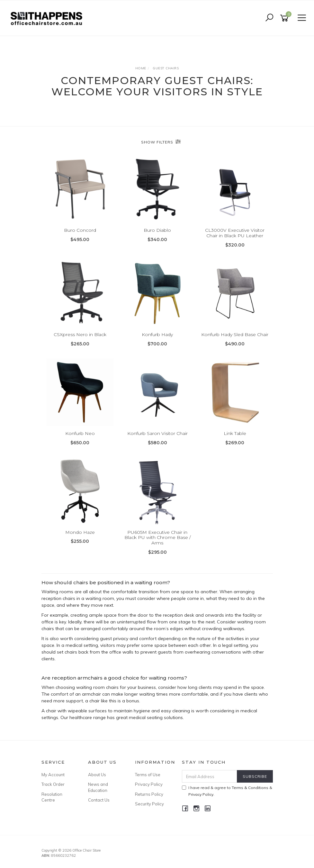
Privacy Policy (149, 784)
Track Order (53, 784)
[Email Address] (210, 776)
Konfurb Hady (157, 334)
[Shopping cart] (285, 18)
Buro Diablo (157, 230)
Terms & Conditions (250, 788)
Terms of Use (148, 775)
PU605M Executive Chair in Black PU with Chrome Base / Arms (157, 538)
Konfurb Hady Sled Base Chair (235, 334)
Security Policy (149, 804)
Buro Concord (80, 230)
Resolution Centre (52, 797)
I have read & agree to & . (227, 791)
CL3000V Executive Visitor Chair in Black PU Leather (235, 233)
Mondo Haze (80, 532)
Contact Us (99, 800)
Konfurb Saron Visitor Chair (157, 433)
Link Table (235, 433)
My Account (53, 775)
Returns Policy (149, 794)
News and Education (98, 787)
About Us (97, 775)
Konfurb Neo (80, 433)
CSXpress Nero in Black (80, 334)
